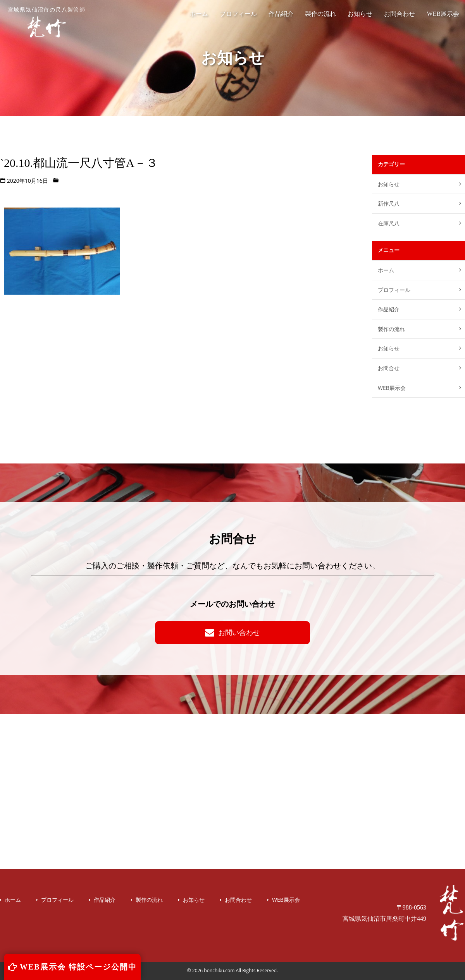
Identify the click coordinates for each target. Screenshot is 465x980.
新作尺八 (389, 203)
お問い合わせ (232, 632)
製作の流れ (320, 14)
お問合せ (389, 368)
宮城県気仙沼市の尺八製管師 (46, 22)
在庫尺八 (389, 223)
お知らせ (360, 14)
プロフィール (238, 14)
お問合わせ (400, 14)
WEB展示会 (443, 14)
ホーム (199, 14)
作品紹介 (281, 14)
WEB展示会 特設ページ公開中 (72, 967)
